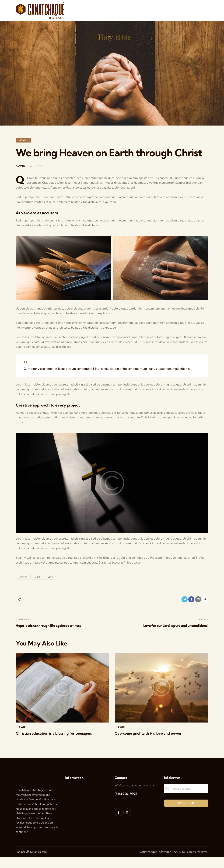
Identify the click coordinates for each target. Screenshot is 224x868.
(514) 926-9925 (126, 796)
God (37, 577)
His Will (23, 140)
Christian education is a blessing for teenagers (60, 735)
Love (50, 577)
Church (23, 577)
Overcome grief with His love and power (154, 735)
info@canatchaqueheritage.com (134, 787)
